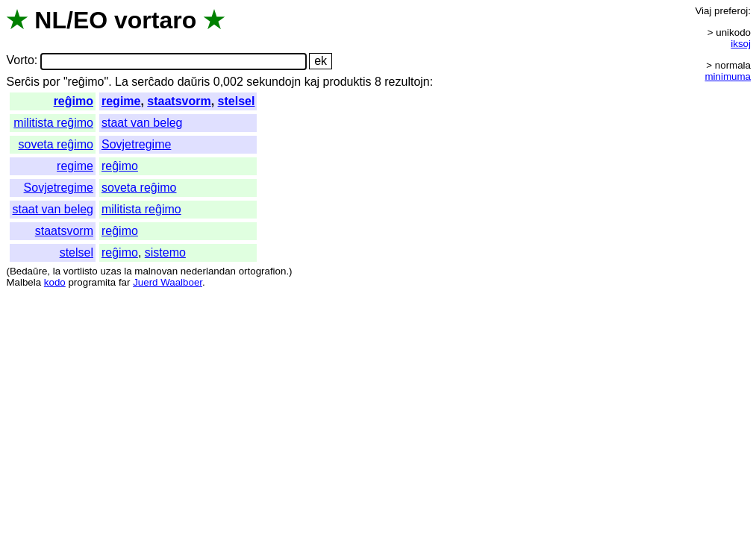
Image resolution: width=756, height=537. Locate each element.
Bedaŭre (28, 271)
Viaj (703, 11)
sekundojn (274, 82)
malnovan (156, 271)
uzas (110, 271)
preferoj (731, 11)
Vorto (20, 61)
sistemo (165, 252)
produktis (347, 82)
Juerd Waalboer (168, 282)
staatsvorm (179, 101)
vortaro (155, 20)
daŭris (194, 82)
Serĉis (22, 82)
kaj (312, 82)
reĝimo (74, 101)
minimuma (728, 76)
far (125, 282)
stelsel (237, 101)
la (57, 271)
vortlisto (81, 271)
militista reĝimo (53, 123)
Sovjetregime (136, 144)
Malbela (24, 282)
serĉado (153, 82)
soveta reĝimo (56, 144)
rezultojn (407, 82)
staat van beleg (142, 123)
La (122, 82)
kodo (55, 282)
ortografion (263, 271)
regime (121, 101)
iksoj (741, 44)
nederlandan (208, 271)
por (51, 82)
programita (92, 282)
